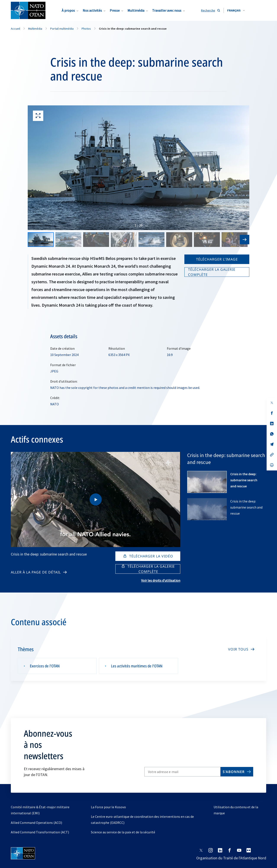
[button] (236, 10)
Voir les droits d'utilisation (161, 580)
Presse (115, 10)
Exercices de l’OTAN (45, 666)
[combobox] (236, 10)
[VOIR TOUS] (241, 649)
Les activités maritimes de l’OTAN (137, 666)
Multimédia (136, 10)
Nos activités (92, 10)
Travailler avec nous (167, 10)
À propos (68, 10)
